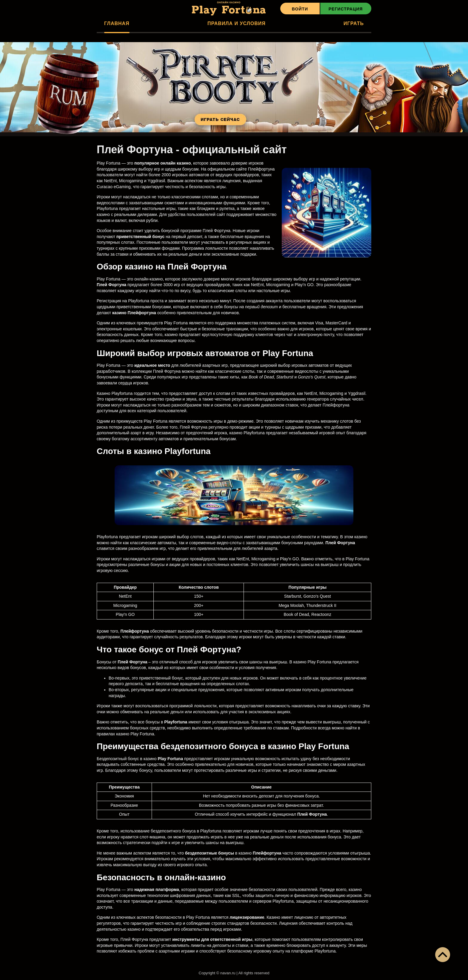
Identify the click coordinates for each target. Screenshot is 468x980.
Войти (300, 9)
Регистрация (346, 9)
